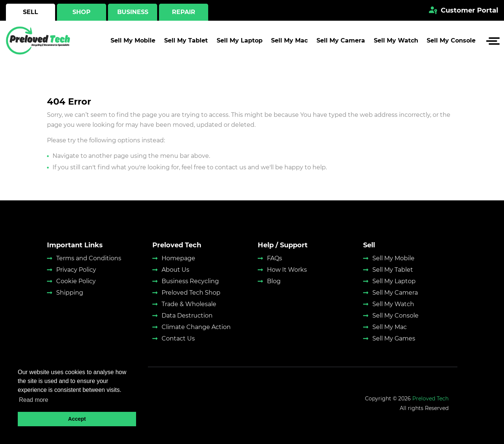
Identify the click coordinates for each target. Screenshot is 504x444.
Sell (31, 12)
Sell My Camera (341, 43)
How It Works (287, 270)
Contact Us (178, 338)
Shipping (70, 293)
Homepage (178, 258)
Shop (82, 12)
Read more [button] (33, 400)
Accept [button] (77, 419)
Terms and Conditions (89, 258)
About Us (175, 270)
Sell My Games (394, 338)
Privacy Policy (76, 270)
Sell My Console (451, 43)
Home (55, 70)
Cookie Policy (76, 281)
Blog (274, 281)
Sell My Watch (396, 43)
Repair (184, 12)
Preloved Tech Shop (191, 293)
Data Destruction (187, 316)
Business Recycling (190, 281)
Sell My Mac (289, 43)
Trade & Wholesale (189, 304)
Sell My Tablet (186, 43)
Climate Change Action (196, 327)
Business (133, 12)
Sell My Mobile (133, 43)
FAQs (275, 258)
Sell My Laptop (240, 43)
